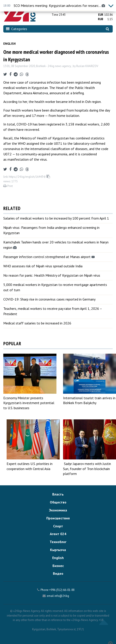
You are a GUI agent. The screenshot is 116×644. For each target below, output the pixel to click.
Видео (58, 573)
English (9, 44)
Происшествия (58, 518)
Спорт (58, 526)
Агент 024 (58, 534)
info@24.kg (62, 596)
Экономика (58, 510)
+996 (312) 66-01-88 (62, 590)
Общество (58, 502)
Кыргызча (58, 550)
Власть (58, 494)
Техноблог (58, 542)
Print (8, 186)
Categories (17, 29)
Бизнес (58, 566)
